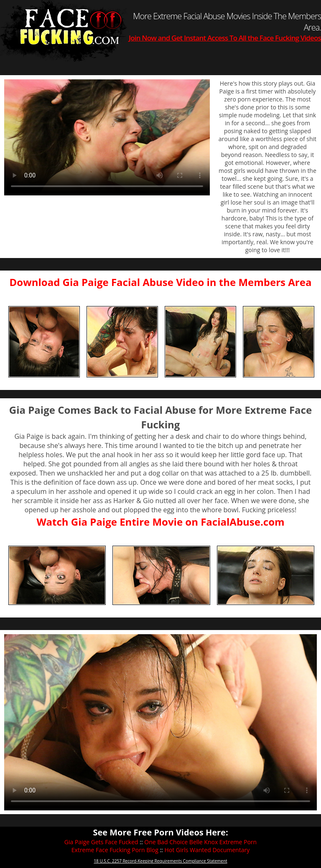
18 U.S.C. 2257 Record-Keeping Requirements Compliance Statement (160, 861)
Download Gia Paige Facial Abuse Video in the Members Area (161, 282)
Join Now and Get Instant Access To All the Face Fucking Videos (225, 38)
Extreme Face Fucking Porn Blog (115, 850)
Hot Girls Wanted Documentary (207, 850)
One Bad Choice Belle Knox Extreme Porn (200, 842)
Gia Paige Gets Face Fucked (101, 842)
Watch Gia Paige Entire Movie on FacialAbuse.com (160, 522)
